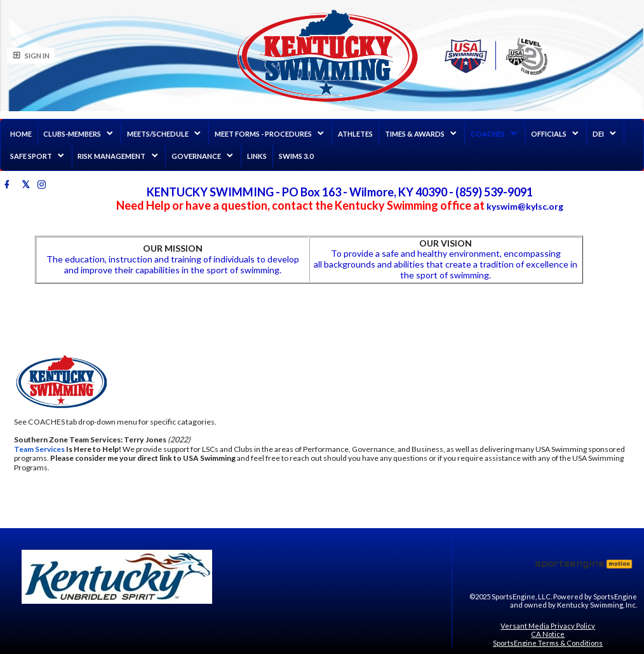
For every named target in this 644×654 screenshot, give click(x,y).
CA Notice (548, 634)
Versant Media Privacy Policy (548, 626)
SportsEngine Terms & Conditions (548, 643)
